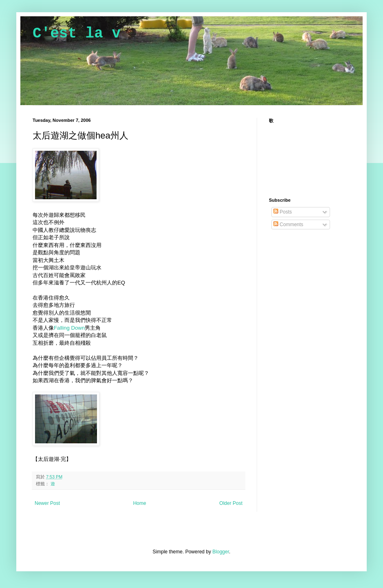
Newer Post (47, 503)
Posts (283, 212)
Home (140, 503)
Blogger (221, 552)
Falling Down (69, 328)
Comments (288, 225)
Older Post (231, 503)
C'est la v (77, 34)
